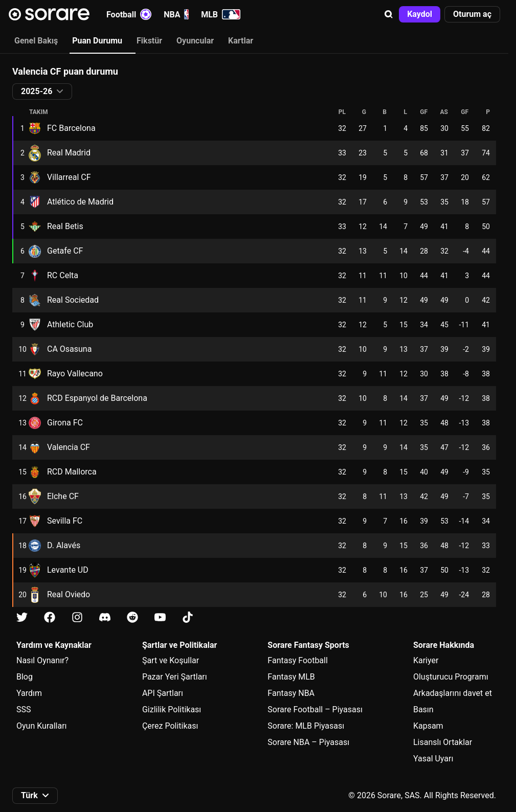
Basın (423, 709)
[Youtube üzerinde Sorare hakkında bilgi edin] (160, 617)
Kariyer (426, 660)
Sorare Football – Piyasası (315, 709)
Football (129, 14)
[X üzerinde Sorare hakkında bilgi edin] (22, 617)
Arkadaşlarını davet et (453, 693)
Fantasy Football (297, 660)
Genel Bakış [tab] (36, 41)
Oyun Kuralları (42, 726)
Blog (25, 677)
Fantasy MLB (291, 677)
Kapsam (428, 726)
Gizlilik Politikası (172, 709)
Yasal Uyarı (433, 759)
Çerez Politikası (170, 726)
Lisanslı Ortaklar (443, 742)
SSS (24, 709)
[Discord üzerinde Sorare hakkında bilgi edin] (105, 617)
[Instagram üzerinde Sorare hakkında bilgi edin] (77, 617)
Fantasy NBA (291, 693)
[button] (389, 14)
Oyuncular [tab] (195, 41)
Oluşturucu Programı (451, 677)
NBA (176, 14)
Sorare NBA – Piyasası (308, 742)
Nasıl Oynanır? (42, 660)
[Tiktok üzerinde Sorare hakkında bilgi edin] (188, 617)
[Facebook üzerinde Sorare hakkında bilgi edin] (50, 617)
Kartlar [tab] (241, 41)
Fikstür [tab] (149, 41)
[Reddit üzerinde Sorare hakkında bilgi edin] (132, 617)
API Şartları (163, 693)
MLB (221, 14)
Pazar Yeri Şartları (175, 677)
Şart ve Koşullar (171, 660)
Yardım (29, 693)
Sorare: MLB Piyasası (306, 726)
